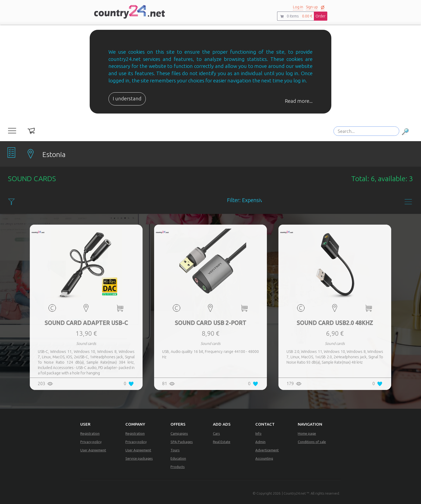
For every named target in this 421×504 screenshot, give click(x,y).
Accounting (264, 458)
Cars (216, 433)
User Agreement (93, 450)
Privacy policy (91, 442)
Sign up (312, 7)
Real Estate (222, 442)
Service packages (139, 458)
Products (178, 467)
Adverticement (267, 450)
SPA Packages (182, 442)
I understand (127, 99)
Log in (298, 7)
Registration (90, 433)
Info (258, 433)
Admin (260, 442)
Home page (307, 433)
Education (178, 458)
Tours (175, 450)
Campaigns (179, 433)
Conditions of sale (312, 442)
